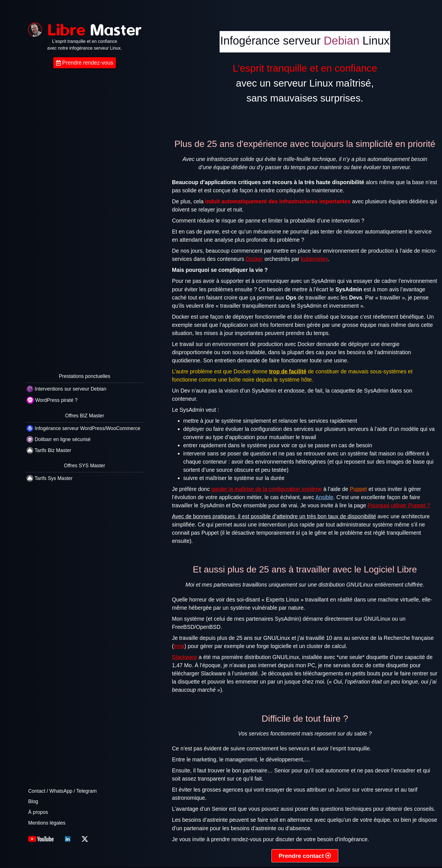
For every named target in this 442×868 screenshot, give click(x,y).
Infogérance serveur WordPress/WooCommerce (83, 428)
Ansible (324, 497)
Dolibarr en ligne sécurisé (58, 439)
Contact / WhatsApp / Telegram (62, 791)
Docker (254, 259)
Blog (33, 801)
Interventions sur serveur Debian (66, 389)
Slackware (184, 657)
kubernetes (314, 259)
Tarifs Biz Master (49, 450)
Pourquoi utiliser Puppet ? (399, 505)
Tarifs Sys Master (49, 478)
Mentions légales (47, 823)
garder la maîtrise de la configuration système (267, 489)
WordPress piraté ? (52, 400)
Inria (179, 646)
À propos (38, 812)
